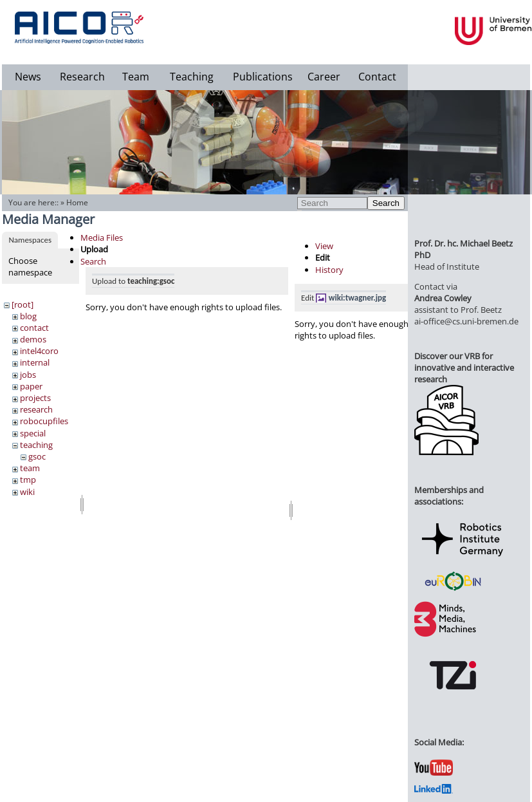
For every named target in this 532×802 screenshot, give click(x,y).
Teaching (192, 77)
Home (77, 202)
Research (82, 77)
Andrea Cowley (443, 298)
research (36, 409)
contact (34, 328)
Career (324, 77)
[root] (23, 304)
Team (136, 77)
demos (33, 339)
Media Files (102, 238)
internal (35, 362)
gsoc (37, 456)
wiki (27, 492)
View (324, 246)
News (28, 77)
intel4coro (39, 351)
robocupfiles (44, 421)
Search (386, 203)
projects (35, 398)
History (329, 270)
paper (31, 386)
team (30, 468)
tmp (28, 480)
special (33, 433)
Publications (263, 77)
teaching (36, 445)
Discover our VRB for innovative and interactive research (464, 368)
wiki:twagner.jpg (357, 298)
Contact (377, 77)
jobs (28, 375)
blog (28, 316)
